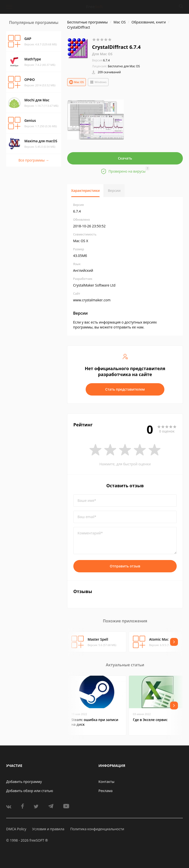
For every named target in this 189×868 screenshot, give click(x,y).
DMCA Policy (16, 829)
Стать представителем (125, 389)
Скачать (125, 158)
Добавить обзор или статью (30, 791)
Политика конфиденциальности (97, 829)
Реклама (105, 791)
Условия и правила (48, 829)
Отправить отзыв (125, 566)
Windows (98, 82)
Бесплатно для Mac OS (124, 66)
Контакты (106, 782)
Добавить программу (24, 782)
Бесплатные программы (87, 22)
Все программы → (34, 160)
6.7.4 (101, 60)
